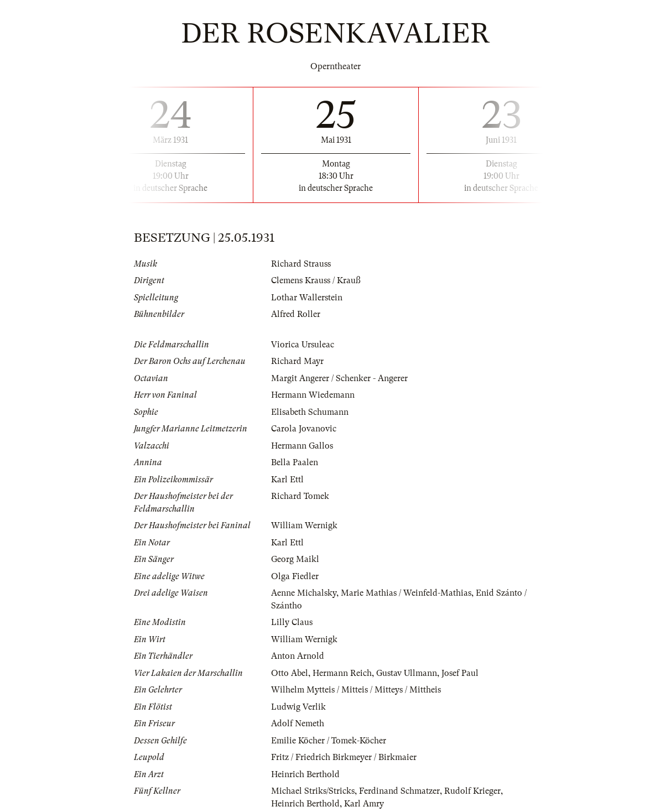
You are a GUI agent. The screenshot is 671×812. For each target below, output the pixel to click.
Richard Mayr (297, 361)
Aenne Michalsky (304, 593)
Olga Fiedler (295, 576)
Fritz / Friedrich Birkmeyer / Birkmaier (344, 757)
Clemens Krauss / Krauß (316, 280)
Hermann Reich (342, 673)
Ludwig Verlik (298, 707)
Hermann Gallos (302, 446)
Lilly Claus (292, 622)
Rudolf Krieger (472, 791)
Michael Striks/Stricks (313, 791)
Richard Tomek (300, 496)
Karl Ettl (287, 480)
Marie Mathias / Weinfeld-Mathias (406, 593)
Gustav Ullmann (407, 673)
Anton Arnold (298, 656)
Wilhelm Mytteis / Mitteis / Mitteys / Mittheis (356, 690)
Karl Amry (364, 804)
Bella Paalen (295, 462)
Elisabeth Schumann (310, 412)
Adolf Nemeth (298, 723)
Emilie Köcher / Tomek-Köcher (329, 741)
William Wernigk (304, 525)
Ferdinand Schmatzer (399, 791)
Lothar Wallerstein (307, 298)
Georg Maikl (295, 559)
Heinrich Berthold (305, 774)
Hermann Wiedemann (313, 395)
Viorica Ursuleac (303, 345)
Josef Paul (460, 673)
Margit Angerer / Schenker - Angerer (339, 378)
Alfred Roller (296, 314)
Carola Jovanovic (304, 429)
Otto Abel (290, 673)
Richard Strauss (301, 264)
